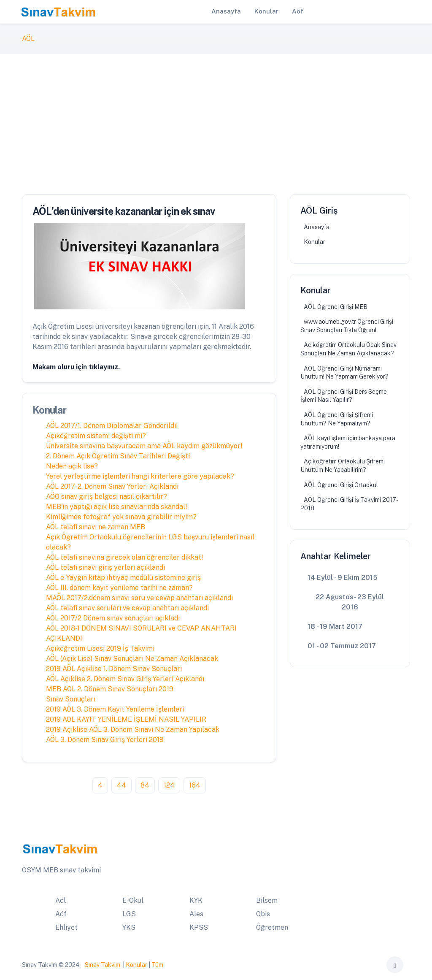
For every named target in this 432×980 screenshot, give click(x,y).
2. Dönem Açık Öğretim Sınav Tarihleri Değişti (118, 456)
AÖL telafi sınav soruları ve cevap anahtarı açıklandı (127, 608)
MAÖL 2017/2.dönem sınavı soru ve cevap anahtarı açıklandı (139, 598)
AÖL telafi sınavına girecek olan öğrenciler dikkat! (125, 557)
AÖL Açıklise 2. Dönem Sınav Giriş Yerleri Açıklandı (125, 679)
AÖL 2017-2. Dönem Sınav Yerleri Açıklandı (112, 486)
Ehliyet (66, 927)
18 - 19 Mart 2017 (335, 627)
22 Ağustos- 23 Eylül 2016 (350, 602)
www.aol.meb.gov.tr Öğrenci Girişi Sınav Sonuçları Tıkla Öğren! (347, 326)
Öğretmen (272, 927)
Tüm (157, 965)
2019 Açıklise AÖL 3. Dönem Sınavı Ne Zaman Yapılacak (133, 730)
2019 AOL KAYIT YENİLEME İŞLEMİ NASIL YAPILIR (126, 719)
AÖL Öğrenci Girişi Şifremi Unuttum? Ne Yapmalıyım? (337, 419)
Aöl (61, 900)
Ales (196, 914)
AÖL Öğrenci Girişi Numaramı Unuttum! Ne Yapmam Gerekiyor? (344, 373)
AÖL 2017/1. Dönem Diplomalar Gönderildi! (112, 426)
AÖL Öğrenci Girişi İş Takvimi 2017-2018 (349, 504)
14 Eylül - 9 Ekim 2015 (343, 578)
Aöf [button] (298, 11)
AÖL (28, 39)
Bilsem (267, 900)
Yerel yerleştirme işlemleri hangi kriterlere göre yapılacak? (140, 476)
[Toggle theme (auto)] (395, 965)
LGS (129, 914)
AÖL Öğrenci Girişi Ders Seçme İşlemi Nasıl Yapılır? (344, 396)
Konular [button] (266, 11)
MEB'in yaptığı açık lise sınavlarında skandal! (117, 507)
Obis (263, 914)
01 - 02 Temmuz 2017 (342, 646)
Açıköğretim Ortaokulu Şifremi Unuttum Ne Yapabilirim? (343, 466)
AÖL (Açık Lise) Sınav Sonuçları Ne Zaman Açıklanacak (132, 659)
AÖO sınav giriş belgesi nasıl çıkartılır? (107, 497)
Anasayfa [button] (226, 11)
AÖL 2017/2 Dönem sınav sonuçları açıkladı (113, 618)
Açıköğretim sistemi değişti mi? (96, 436)
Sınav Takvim (103, 965)
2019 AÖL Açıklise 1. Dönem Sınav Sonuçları (114, 669)
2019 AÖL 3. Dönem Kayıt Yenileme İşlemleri (115, 709)
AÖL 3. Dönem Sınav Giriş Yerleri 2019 (105, 740)
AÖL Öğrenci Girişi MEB (336, 307)
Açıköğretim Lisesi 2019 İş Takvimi (100, 648)
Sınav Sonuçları (71, 699)
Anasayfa (317, 227)
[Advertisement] (216, 117)
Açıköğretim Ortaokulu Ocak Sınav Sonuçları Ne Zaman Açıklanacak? (348, 349)
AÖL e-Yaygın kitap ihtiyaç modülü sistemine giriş (123, 578)
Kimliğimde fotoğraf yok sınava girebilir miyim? (121, 517)
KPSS (199, 927)
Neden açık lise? (72, 466)
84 (145, 785)
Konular (315, 242)
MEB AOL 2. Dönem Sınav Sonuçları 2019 (110, 689)
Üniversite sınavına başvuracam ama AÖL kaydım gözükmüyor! (144, 446)
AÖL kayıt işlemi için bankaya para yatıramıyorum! (348, 442)
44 (121, 785)
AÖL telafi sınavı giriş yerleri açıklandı (105, 567)
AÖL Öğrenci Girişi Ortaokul (341, 485)
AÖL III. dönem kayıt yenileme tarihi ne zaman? (119, 588)
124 (169, 785)
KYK (196, 900)
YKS (129, 927)
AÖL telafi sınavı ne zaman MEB (96, 527)
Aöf (61, 914)
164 (195, 785)
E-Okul (133, 900)
